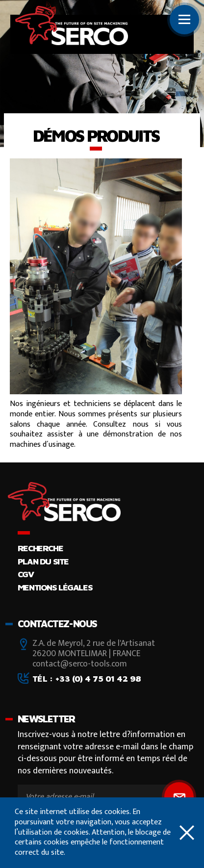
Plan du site (43, 561)
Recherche (40, 548)
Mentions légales (55, 587)
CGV (26, 574)
